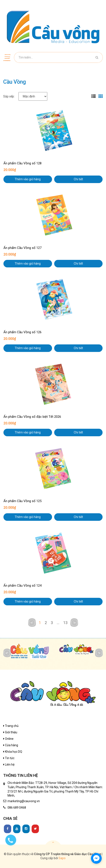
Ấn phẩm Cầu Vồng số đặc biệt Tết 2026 (32, 417)
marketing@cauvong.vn (24, 801)
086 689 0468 (17, 808)
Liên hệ (9, 765)
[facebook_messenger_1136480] (96, 858)
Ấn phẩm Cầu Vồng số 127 (22, 248)
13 (65, 623)
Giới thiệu (10, 732)
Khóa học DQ (13, 752)
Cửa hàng (11, 745)
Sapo (62, 858)
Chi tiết (78, 179)
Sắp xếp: (9, 96)
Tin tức (9, 758)
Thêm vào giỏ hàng (28, 179)
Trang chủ (11, 726)
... (58, 623)
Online (8, 739)
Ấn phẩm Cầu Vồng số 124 (22, 586)
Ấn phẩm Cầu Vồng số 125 (22, 501)
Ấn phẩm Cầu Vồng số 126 (22, 332)
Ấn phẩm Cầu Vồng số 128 (22, 163)
